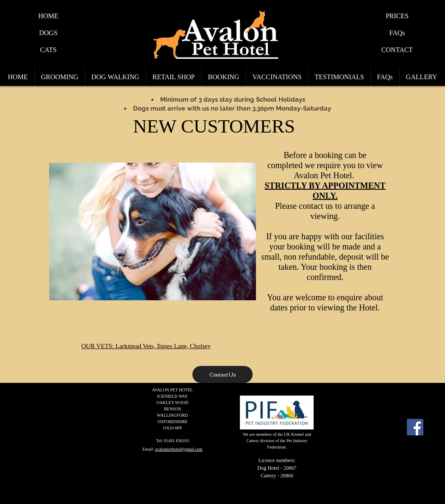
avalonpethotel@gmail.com (179, 449)
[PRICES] (397, 16)
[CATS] (48, 50)
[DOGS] (48, 33)
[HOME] (48, 16)
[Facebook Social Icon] (415, 427)
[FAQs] (397, 33)
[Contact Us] (222, 374)
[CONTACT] (397, 50)
